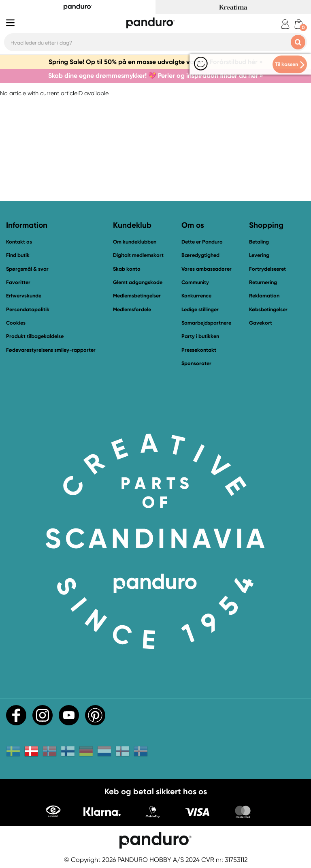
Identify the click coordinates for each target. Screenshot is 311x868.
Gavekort (261, 323)
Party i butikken (200, 336)
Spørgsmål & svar (27, 269)
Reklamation (264, 296)
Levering (259, 255)
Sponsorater (196, 363)
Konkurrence (196, 296)
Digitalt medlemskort (138, 255)
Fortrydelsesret (267, 269)
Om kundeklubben (135, 242)
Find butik (18, 255)
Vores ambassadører (207, 269)
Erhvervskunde (24, 296)
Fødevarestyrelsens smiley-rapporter (51, 350)
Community (195, 282)
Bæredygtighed (200, 255)
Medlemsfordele (132, 309)
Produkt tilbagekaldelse (35, 336)
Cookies (16, 323)
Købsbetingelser (268, 309)
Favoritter (18, 282)
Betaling (259, 242)
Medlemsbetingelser (137, 296)
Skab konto (127, 269)
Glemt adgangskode (138, 282)
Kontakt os (19, 242)
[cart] (299, 24)
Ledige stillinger (200, 309)
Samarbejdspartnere (206, 323)
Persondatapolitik (28, 309)
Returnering (263, 282)
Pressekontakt (199, 350)
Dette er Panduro (202, 242)
